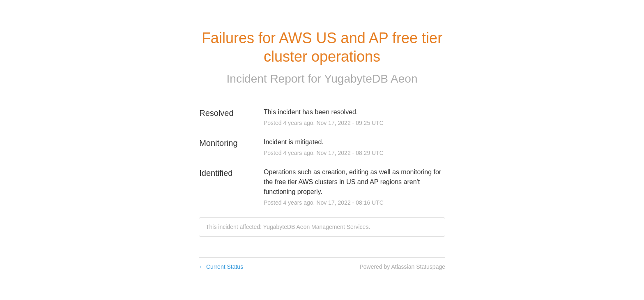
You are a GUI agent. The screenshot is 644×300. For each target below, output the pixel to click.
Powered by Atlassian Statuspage (402, 267)
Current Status (221, 267)
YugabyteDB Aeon (371, 79)
